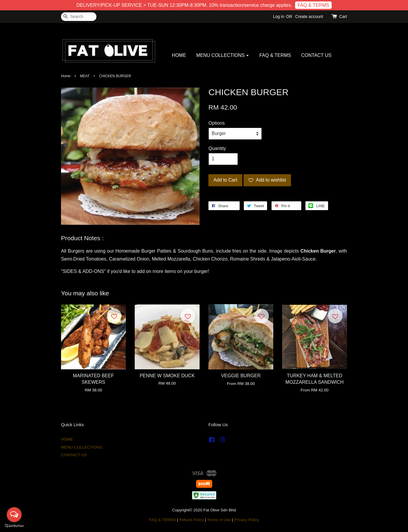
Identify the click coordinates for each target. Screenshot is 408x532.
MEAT (85, 76)
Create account (309, 17)
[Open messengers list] (14, 515)
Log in (279, 17)
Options (217, 123)
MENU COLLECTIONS (223, 55)
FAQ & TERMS (313, 5)
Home (66, 76)
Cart (343, 17)
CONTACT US (316, 55)
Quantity (217, 148)
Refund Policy (192, 520)
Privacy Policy (247, 520)
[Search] (79, 17)
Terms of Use (219, 520)
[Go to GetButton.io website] (14, 526)
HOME (179, 55)
